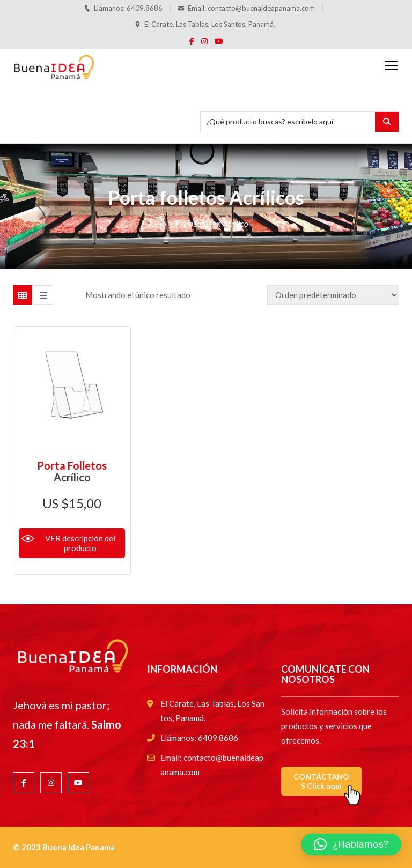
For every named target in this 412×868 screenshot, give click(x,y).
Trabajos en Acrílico (215, 224)
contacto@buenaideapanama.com (261, 8)
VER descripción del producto (80, 543)
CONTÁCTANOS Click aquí (321, 781)
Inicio (157, 224)
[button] (351, 844)
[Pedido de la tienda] (333, 295)
